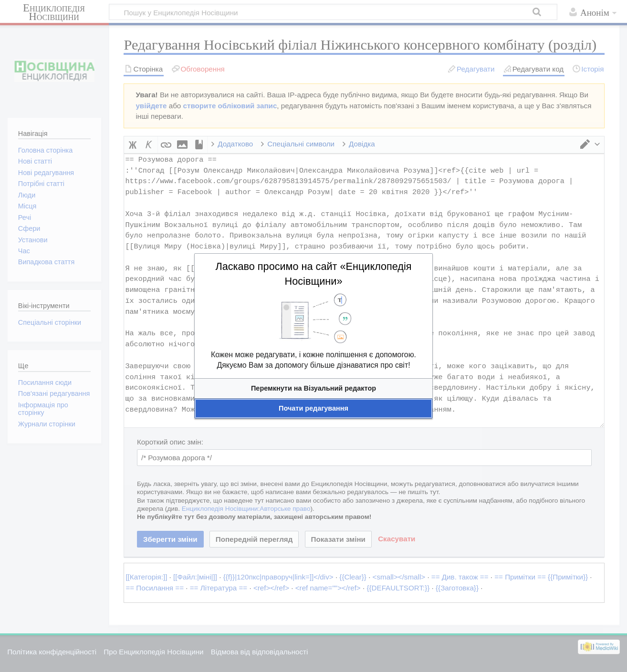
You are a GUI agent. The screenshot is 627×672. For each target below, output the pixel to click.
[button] (313, 388)
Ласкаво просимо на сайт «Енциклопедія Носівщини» (313, 274)
